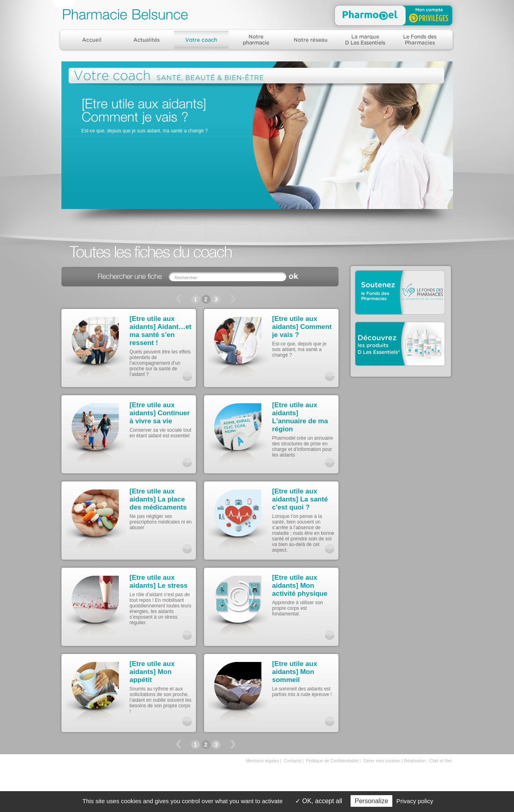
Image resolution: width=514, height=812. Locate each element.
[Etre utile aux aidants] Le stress (159, 582)
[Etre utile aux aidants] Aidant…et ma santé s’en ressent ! (161, 331)
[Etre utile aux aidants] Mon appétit (152, 672)
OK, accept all (319, 801)
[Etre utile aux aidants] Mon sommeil (295, 672)
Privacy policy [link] (415, 801)
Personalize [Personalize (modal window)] (371, 801)
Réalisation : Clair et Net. (428, 761)
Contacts (293, 761)
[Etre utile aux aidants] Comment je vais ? (302, 327)
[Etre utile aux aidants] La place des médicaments (158, 499)
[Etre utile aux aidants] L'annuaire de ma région (300, 417)
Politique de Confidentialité (332, 761)
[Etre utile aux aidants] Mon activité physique (300, 586)
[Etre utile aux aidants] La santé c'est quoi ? (300, 499)
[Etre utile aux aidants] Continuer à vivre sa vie (160, 413)
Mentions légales (262, 761)
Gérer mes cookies (382, 761)
